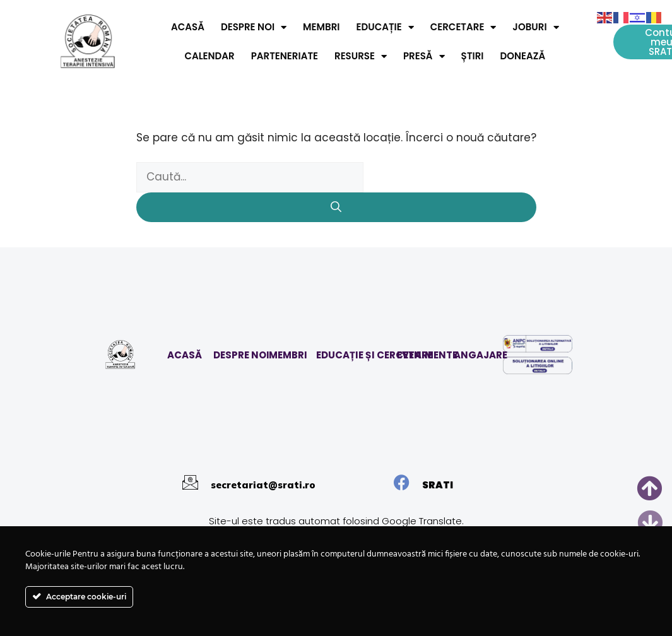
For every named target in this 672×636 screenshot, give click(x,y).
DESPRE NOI (241, 355)
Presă (424, 56)
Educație (385, 27)
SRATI (438, 485)
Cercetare (463, 27)
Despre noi (254, 27)
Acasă (188, 27)
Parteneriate (285, 56)
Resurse (361, 56)
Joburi (535, 27)
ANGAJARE (480, 355)
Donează (523, 56)
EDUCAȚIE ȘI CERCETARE (374, 355)
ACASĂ (185, 355)
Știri (473, 56)
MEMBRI (288, 355)
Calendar (209, 56)
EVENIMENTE (427, 355)
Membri (321, 27)
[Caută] (336, 208)
